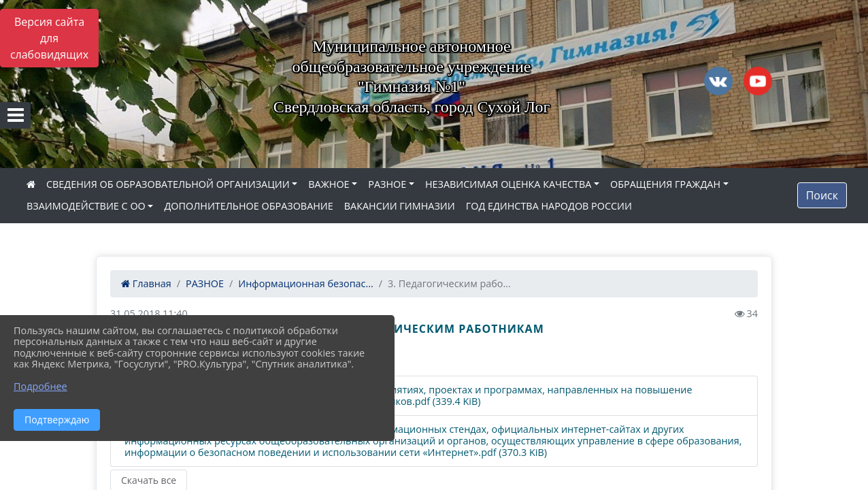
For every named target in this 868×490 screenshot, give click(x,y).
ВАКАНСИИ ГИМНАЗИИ (400, 206)
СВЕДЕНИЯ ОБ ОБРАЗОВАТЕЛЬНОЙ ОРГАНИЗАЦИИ (168, 184)
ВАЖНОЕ (329, 184)
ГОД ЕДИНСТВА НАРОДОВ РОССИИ (549, 206)
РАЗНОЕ (387, 184)
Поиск (822, 195)
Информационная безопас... (305, 283)
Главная (146, 283)
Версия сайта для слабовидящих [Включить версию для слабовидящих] (49, 38)
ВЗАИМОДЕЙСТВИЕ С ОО (86, 206)
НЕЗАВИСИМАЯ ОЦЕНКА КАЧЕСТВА (508, 184)
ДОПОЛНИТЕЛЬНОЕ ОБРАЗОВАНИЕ (248, 206)
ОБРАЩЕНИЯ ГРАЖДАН (665, 184)
